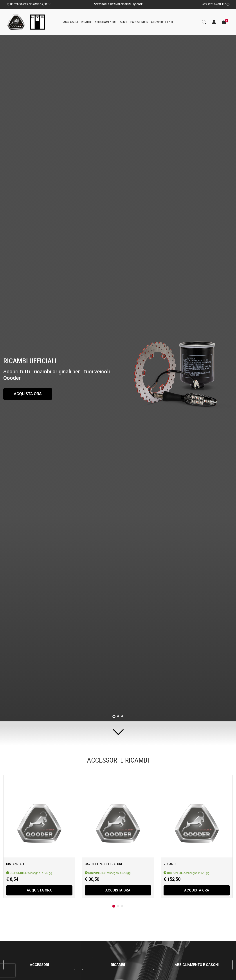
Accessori (39, 965)
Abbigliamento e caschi (197, 965)
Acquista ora (28, 394)
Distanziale (15, 864)
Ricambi (118, 965)
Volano (170, 864)
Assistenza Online (216, 4)
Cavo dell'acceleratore (104, 864)
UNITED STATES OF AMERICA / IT (29, 4)
